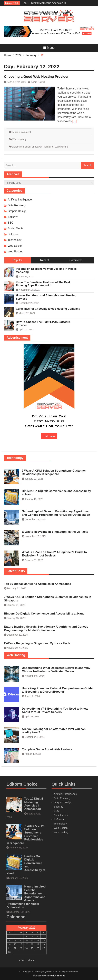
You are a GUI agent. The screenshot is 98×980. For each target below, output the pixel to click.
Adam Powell (38, 82)
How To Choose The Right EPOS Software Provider (43, 324)
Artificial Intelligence (20, 200)
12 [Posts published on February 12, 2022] (38, 940)
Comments (76, 260)
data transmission (21, 147)
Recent (45, 260)
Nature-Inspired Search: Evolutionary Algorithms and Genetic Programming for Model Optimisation (56, 513)
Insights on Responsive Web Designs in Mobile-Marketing (47, 270)
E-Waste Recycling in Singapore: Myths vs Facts (55, 532)
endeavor (37, 147)
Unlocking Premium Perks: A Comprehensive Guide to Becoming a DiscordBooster (57, 690)
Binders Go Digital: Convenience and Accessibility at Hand (44, 614)
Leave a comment (21, 132)
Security (13, 217)
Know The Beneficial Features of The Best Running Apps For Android (43, 284)
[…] (75, 121)
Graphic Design (17, 211)
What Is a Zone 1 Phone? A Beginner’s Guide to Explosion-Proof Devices (54, 554)
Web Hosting (19, 139)
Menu (49, 48)
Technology (15, 240)
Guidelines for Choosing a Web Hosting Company (48, 309)
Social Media (16, 228)
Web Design (15, 246)
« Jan (22, 960)
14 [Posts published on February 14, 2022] (9, 944)
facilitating (48, 147)
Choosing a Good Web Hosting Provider (36, 77)
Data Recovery (17, 205)
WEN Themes (58, 976)
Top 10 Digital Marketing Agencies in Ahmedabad (38, 584)
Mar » (31, 960)
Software (13, 234)
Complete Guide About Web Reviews (47, 749)
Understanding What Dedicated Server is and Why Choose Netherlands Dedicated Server (56, 670)
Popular (18, 260)
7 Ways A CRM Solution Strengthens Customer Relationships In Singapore (54, 472)
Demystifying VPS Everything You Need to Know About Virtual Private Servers (55, 710)
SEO (11, 223)
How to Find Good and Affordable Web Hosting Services (46, 297)
